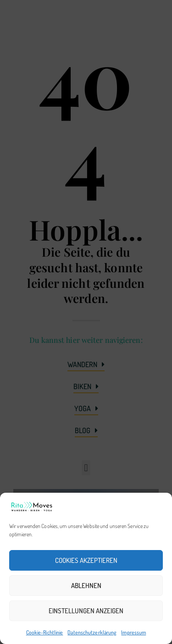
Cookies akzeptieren (86, 560)
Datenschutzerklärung (92, 632)
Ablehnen (86, 586)
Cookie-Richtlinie (45, 632)
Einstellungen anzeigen (86, 611)
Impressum (133, 632)
